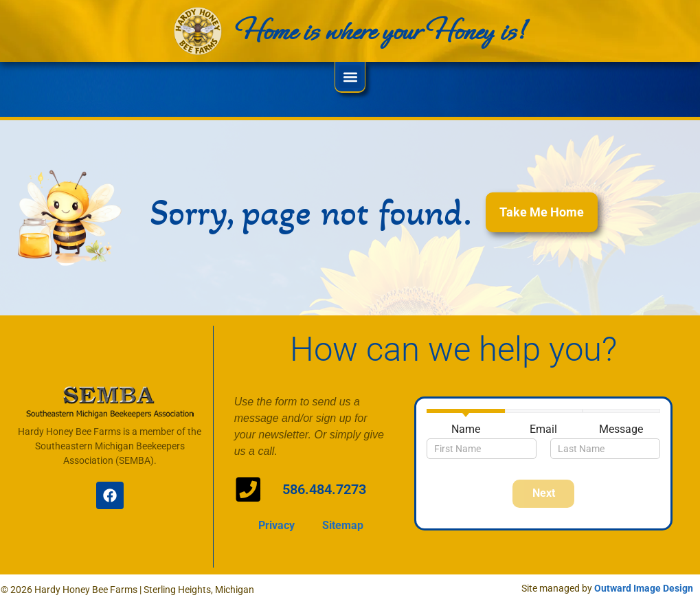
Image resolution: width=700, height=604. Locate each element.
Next (544, 493)
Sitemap (343, 519)
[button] (350, 77)
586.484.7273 (321, 489)
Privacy (276, 519)
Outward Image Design (644, 588)
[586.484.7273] (245, 486)
